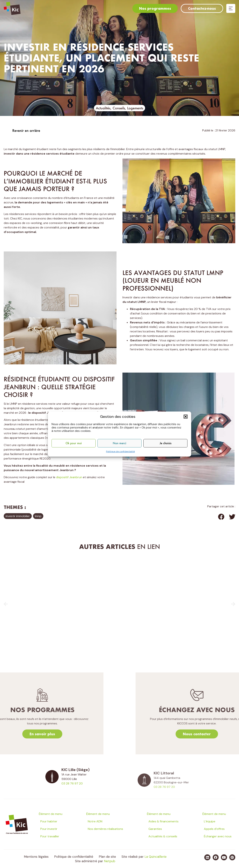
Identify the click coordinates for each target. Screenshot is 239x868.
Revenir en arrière (26, 130)
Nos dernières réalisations (105, 829)
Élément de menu (51, 814)
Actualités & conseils (163, 836)
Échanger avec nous (218, 836)
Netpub (110, 861)
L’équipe (210, 821)
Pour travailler (50, 836)
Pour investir (49, 829)
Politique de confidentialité (120, 451)
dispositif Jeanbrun (69, 477)
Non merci (119, 443)
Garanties (155, 829)
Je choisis (166, 443)
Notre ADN (95, 821)
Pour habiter (49, 821)
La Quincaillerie (156, 857)
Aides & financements (163, 821)
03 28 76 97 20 (72, 793)
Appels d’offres (214, 829)
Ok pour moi (74, 443)
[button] (186, 417)
